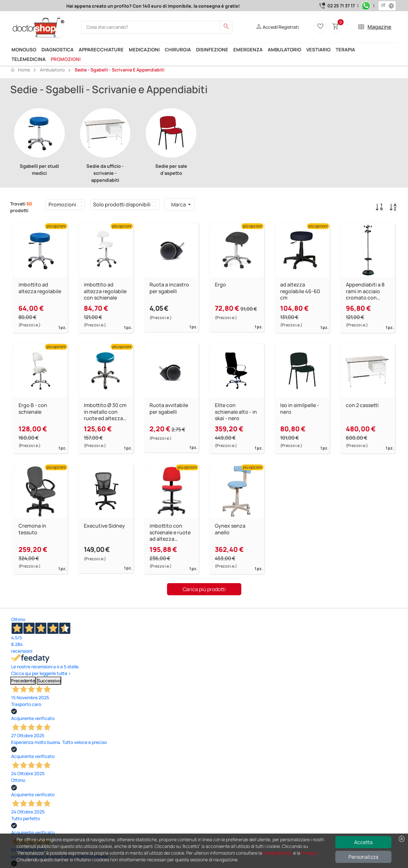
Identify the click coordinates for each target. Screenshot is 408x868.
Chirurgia (178, 49)
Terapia (345, 49)
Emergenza (248, 49)
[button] (393, 6)
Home (20, 70)
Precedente (23, 681)
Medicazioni (144, 49)
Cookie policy (278, 853)
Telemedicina (29, 59)
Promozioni (66, 59)
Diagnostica (58, 49)
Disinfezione (212, 49)
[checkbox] (80, 204)
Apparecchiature (101, 49)
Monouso (24, 49)
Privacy (309, 853)
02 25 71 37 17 (341, 6)
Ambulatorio (284, 49)
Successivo (49, 681)
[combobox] (383, 6)
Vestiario (318, 49)
